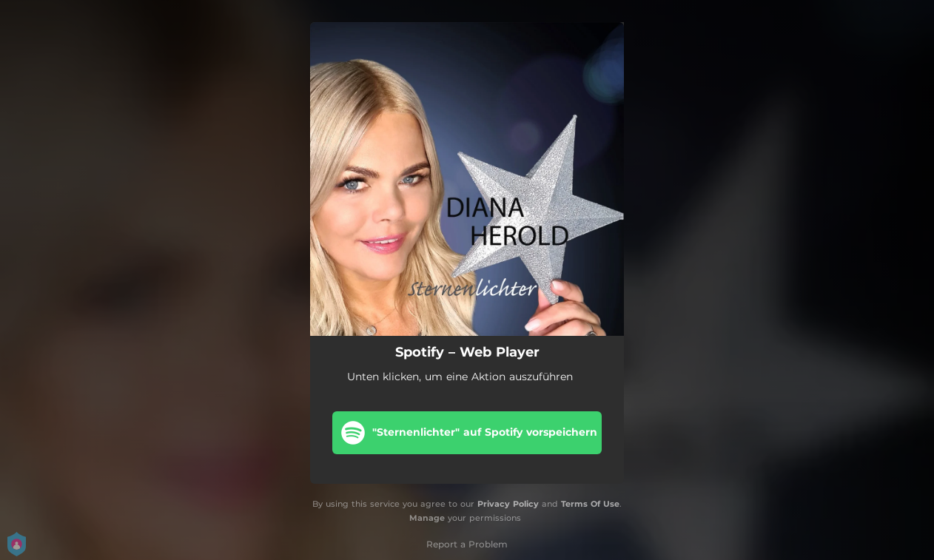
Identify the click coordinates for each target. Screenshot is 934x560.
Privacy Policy (508, 504)
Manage (427, 518)
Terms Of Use (590, 504)
